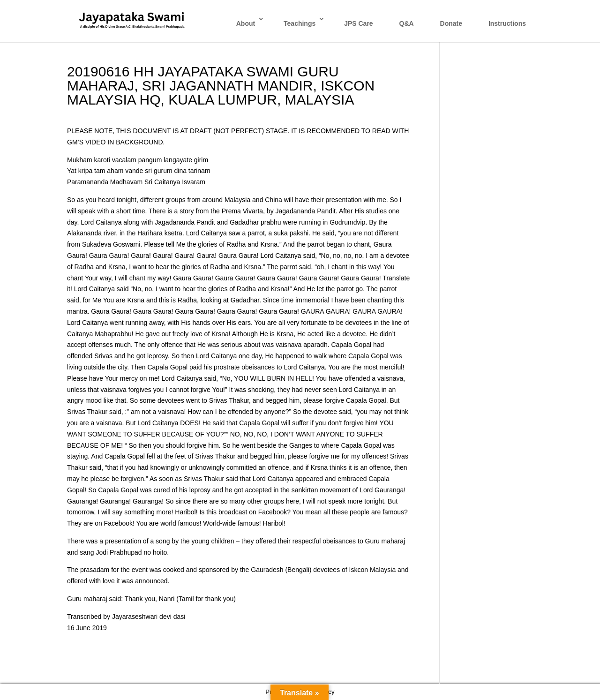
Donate (451, 23)
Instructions (507, 23)
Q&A (407, 23)
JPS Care (358, 23)
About (246, 23)
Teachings (300, 23)
